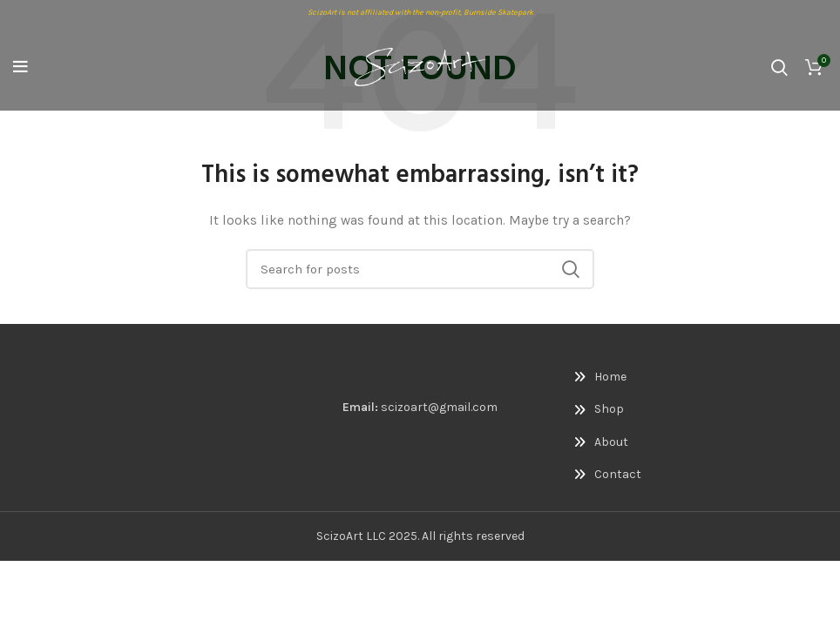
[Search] (779, 67)
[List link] (630, 377)
